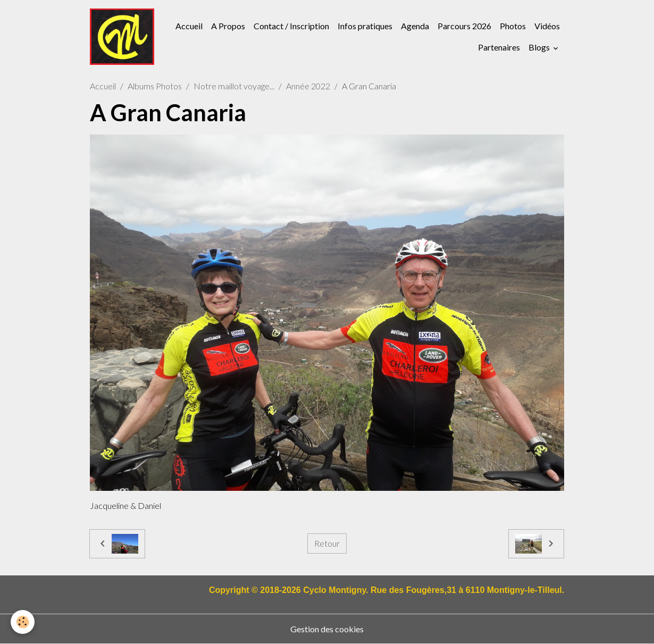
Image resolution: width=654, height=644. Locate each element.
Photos (513, 26)
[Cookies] (23, 622)
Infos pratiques (365, 26)
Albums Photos (155, 86)
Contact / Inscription (291, 26)
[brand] (122, 37)
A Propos (228, 26)
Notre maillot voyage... (234, 86)
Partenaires (499, 47)
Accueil (189, 26)
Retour (327, 543)
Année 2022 (308, 86)
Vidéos (547, 26)
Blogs (540, 47)
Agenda (415, 26)
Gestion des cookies (327, 629)
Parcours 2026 (464, 26)
